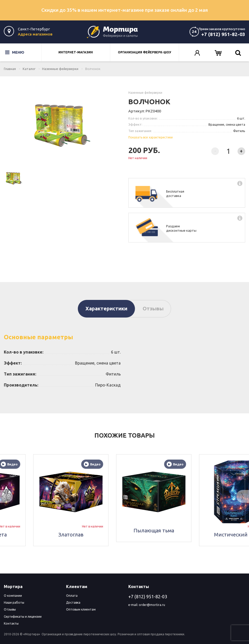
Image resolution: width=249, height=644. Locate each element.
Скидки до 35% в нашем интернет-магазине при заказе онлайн (125, 10)
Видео (63, 464)
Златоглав (124, 535)
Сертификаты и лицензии (23, 617)
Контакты (11, 623)
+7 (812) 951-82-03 (223, 34)
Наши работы (14, 602)
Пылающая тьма (207, 530)
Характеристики (106, 308)
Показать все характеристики (151, 137)
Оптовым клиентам (81, 609)
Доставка (73, 602)
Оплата (72, 596)
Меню (15, 52)
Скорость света (41, 535)
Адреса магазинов (35, 34)
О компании (13, 596)
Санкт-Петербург (34, 29)
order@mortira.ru (152, 605)
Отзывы (153, 308)
